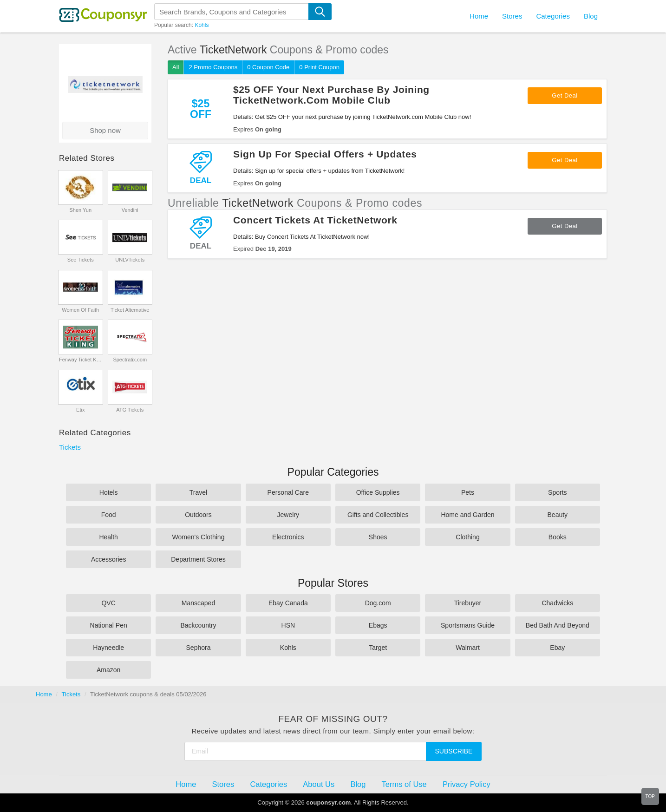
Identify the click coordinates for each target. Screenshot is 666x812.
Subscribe (454, 751)
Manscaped (198, 603)
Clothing (467, 537)
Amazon (108, 670)
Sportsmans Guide (468, 625)
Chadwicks (557, 603)
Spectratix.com (130, 360)
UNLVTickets (130, 260)
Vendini (130, 210)
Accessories (108, 559)
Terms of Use (404, 784)
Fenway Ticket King (81, 360)
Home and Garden (467, 515)
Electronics (288, 537)
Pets (468, 492)
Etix (80, 410)
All (176, 67)
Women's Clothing (199, 537)
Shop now (105, 130)
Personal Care (288, 492)
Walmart (468, 648)
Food (109, 515)
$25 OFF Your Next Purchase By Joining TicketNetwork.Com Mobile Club (331, 95)
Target (378, 648)
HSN (288, 625)
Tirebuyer (468, 603)
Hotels (109, 492)
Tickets (70, 447)
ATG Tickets (130, 410)
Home (44, 694)
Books (558, 537)
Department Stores (198, 559)
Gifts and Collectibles (378, 515)
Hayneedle (108, 648)
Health (108, 537)
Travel (198, 492)
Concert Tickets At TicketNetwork (315, 220)
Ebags (378, 625)
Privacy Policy (467, 784)
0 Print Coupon (319, 67)
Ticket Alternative (130, 310)
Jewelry (288, 515)
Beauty (558, 515)
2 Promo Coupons (213, 67)
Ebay (557, 648)
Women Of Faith (80, 310)
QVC (108, 603)
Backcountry (198, 625)
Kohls (202, 25)
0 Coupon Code (268, 67)
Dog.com (378, 603)
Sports (557, 492)
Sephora (199, 648)
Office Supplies (378, 492)
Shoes (378, 537)
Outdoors (198, 515)
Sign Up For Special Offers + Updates (325, 154)
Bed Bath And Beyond (558, 625)
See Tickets (81, 260)
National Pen (109, 625)
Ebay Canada (288, 603)
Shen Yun (80, 210)
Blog (591, 16)
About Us (319, 784)
